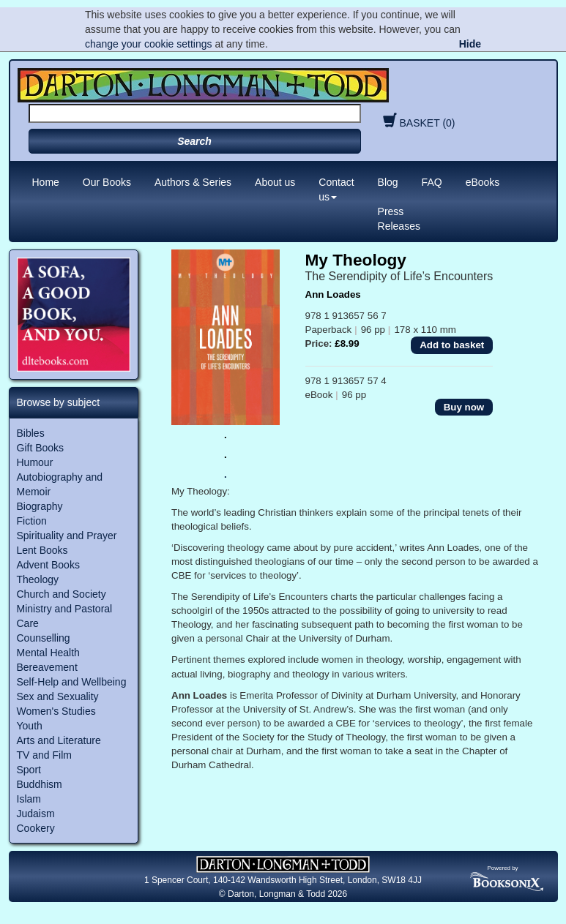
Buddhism (40, 784)
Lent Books (42, 550)
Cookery (36, 828)
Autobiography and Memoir (60, 484)
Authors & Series (193, 182)
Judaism (36, 814)
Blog (388, 182)
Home (46, 182)
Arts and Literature (59, 740)
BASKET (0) (417, 123)
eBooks (483, 182)
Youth (30, 726)
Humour (35, 462)
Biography (40, 506)
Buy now (464, 407)
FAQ (432, 182)
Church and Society (62, 594)
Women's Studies (56, 711)
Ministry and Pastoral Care (65, 616)
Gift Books (41, 448)
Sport (29, 770)
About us (275, 182)
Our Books (107, 182)
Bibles (31, 433)
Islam (29, 799)
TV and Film (44, 755)
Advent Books (48, 565)
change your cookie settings (149, 44)
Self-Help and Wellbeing (72, 682)
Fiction (32, 521)
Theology (38, 579)
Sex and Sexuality (58, 696)
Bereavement (47, 667)
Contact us (336, 189)
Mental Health (48, 653)
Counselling (44, 638)
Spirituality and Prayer (67, 536)
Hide (470, 44)
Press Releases (399, 219)
